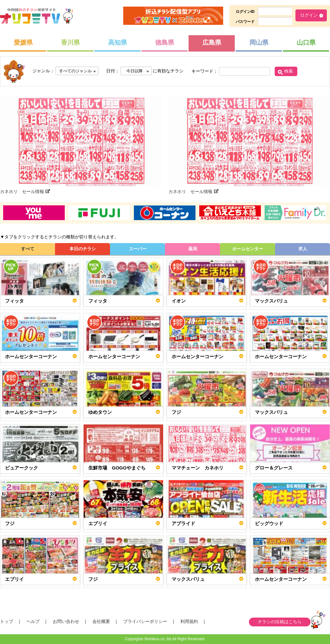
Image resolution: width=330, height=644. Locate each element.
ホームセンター (248, 249)
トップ (7, 621)
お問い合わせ (66, 621)
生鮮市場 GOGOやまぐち (117, 468)
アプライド (183, 523)
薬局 (193, 249)
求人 (303, 249)
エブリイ (98, 523)
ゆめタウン (100, 412)
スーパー (138, 249)
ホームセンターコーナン (31, 356)
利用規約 (189, 621)
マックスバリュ (271, 301)
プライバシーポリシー (145, 621)
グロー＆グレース (274, 468)
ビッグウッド (269, 523)
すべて (28, 249)
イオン (179, 301)
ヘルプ (33, 621)
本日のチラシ (83, 249)
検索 (289, 71)
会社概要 (101, 621)
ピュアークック (22, 468)
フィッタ (14, 301)
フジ (176, 412)
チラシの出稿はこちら (280, 622)
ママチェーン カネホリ (198, 468)
